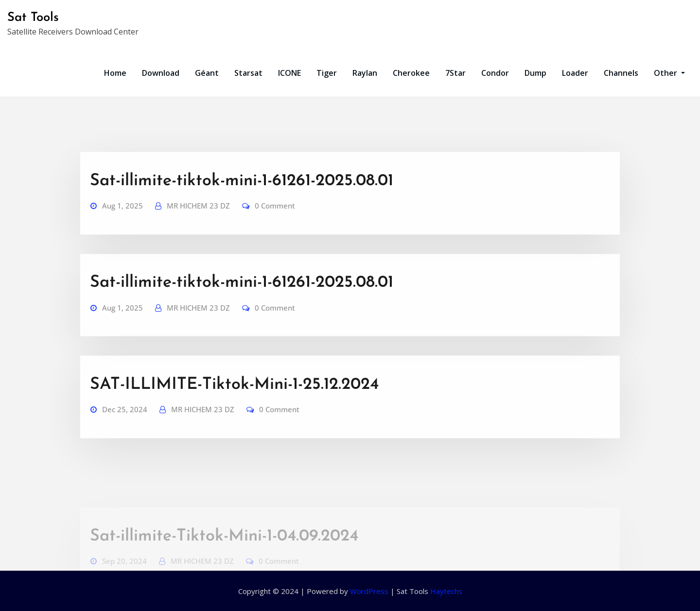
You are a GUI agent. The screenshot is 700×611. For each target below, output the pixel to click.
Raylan (365, 73)
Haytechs (446, 591)
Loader (575, 73)
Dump (535, 73)
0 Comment (275, 223)
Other (669, 73)
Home (115, 73)
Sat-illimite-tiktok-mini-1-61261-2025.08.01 (242, 199)
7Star (455, 73)
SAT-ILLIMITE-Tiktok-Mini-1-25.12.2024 (234, 402)
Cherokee (411, 73)
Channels (621, 73)
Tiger (327, 73)
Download (161, 73)
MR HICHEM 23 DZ (198, 223)
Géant (207, 73)
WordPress (369, 591)
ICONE (289, 73)
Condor (495, 73)
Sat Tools (33, 18)
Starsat (248, 73)
